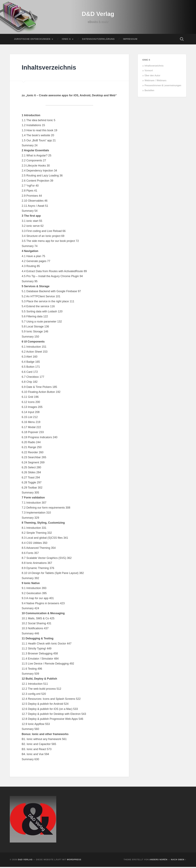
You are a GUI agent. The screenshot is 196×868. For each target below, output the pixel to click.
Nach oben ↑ (178, 861)
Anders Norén (159, 861)
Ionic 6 (66, 40)
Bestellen (149, 92)
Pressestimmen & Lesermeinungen (163, 87)
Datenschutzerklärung (98, 40)
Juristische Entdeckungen (32, 40)
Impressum (130, 40)
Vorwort (149, 72)
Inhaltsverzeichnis (154, 67)
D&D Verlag (98, 14)
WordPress (74, 861)
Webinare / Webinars (155, 82)
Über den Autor (152, 77)
